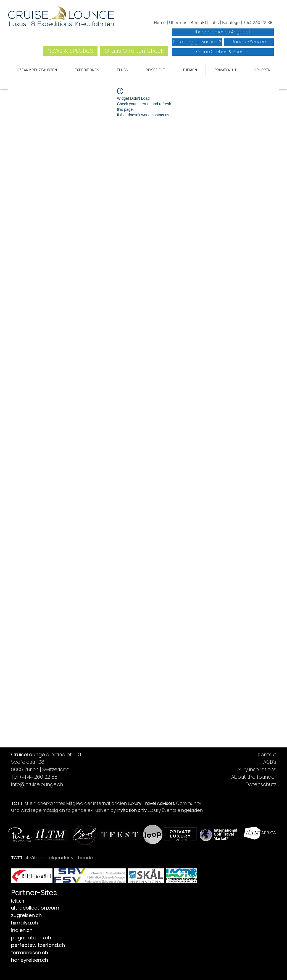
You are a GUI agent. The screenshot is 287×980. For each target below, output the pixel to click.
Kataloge (231, 23)
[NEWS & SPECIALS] (70, 51)
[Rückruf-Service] (249, 42)
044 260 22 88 (258, 23)
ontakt (200, 23)
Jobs (215, 23)
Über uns (178, 23)
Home (160, 23)
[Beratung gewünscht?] (197, 42)
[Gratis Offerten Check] (134, 51)
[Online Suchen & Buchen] (223, 52)
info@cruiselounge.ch (37, 784)
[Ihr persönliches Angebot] (223, 32)
